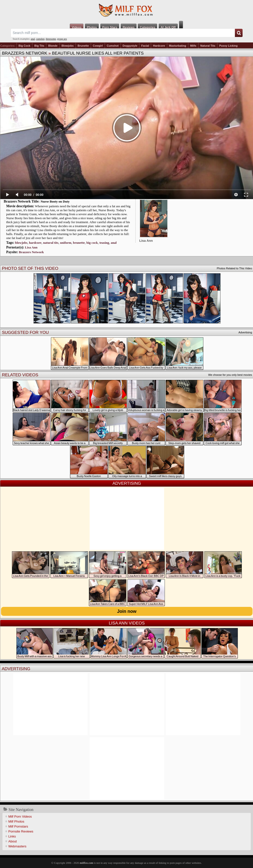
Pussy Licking (228, 46)
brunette (79, 243)
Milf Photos (16, 821)
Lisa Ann (31, 247)
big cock (92, 243)
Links (12, 836)
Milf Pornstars (18, 826)
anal (33, 39)
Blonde (53, 46)
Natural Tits (208, 46)
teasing (104, 243)
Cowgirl (98, 46)
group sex (62, 39)
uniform (66, 243)
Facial (145, 46)
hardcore (35, 243)
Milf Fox (126, 10)
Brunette (83, 46)
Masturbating (178, 46)
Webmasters (18, 846)
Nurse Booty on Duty (55, 201)
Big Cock (25, 46)
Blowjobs (68, 46)
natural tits (51, 243)
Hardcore (159, 46)
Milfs (193, 46)
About (13, 841)
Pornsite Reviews (21, 831)
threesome (51, 39)
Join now (127, 611)
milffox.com (86, 863)
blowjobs (21, 243)
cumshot (40, 39)
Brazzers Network (25, 53)
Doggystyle (130, 46)
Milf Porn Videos (20, 816)
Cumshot (113, 46)
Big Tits (39, 46)
